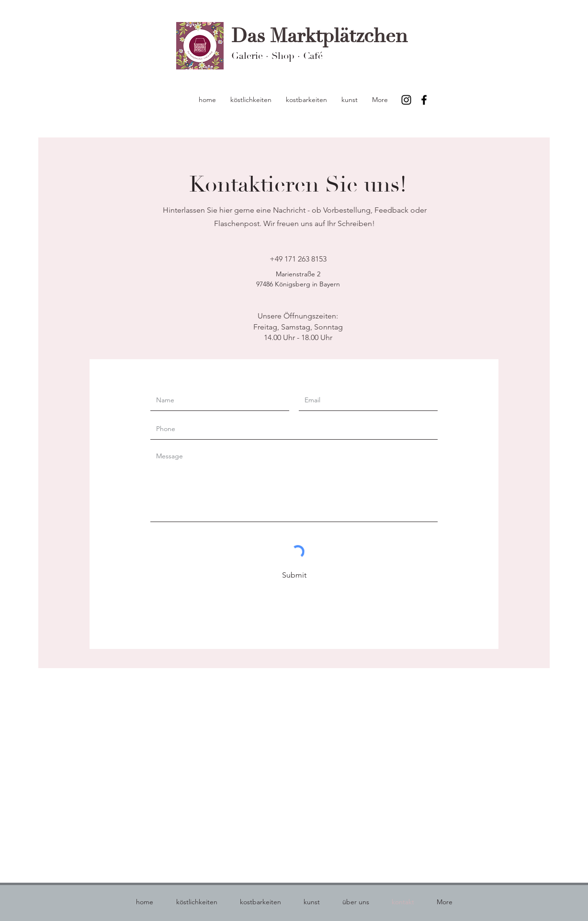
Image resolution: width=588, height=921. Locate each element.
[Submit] (294, 576)
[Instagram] (406, 100)
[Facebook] (424, 100)
